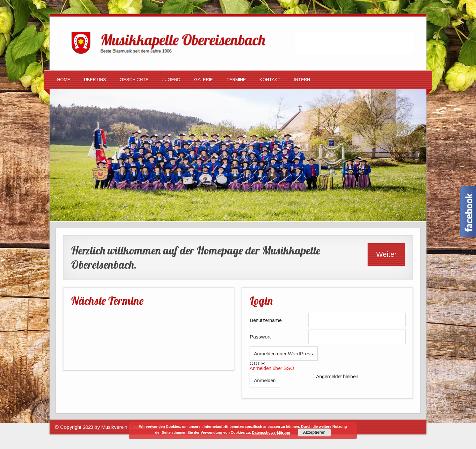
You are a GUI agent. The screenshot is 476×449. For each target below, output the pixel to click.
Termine (236, 80)
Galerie (203, 80)
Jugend (171, 80)
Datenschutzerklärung (271, 432)
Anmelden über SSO (272, 368)
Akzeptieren (314, 432)
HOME (64, 80)
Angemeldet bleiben (337, 376)
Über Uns (95, 80)
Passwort (260, 337)
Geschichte (134, 80)
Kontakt (270, 80)
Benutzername (266, 320)
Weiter (386, 254)
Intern (302, 80)
